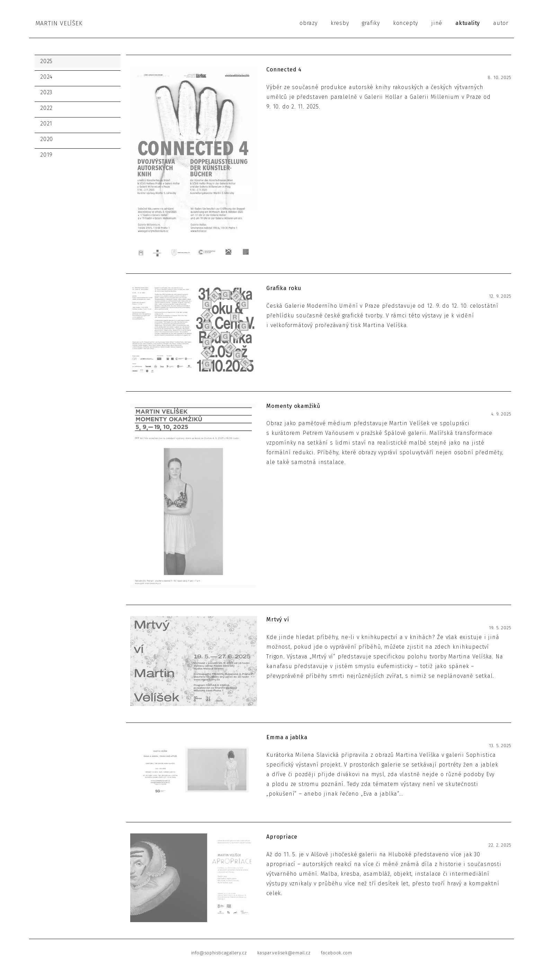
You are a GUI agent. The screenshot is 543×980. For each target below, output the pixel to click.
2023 (46, 92)
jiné (437, 23)
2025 (46, 61)
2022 (46, 108)
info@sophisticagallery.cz (219, 953)
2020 (47, 139)
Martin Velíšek (59, 23)
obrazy (309, 23)
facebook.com (337, 953)
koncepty (406, 23)
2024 (46, 77)
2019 (46, 155)
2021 (46, 124)
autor (501, 23)
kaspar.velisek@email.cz (284, 953)
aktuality (468, 23)
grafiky (371, 23)
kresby (340, 23)
